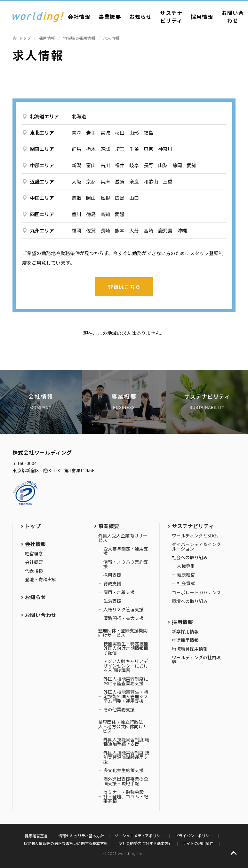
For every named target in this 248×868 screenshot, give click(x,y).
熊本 (120, 230)
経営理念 (34, 553)
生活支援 (112, 601)
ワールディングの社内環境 (196, 660)
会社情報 (79, 17)
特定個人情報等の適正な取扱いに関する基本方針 (66, 843)
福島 (148, 133)
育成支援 (112, 583)
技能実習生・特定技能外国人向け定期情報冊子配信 (126, 648)
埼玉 (120, 149)
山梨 (163, 165)
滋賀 (120, 181)
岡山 (91, 198)
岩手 (91, 133)
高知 (105, 214)
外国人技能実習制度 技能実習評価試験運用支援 (126, 757)
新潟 (76, 165)
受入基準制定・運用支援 (126, 551)
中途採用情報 (185, 640)
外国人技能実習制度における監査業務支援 (126, 681)
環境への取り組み (190, 601)
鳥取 (76, 198)
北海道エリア (44, 116)
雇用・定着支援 (119, 592)
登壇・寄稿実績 (41, 579)
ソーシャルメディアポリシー (139, 836)
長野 (148, 165)
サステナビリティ (171, 17)
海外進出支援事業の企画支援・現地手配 (126, 781)
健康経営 (186, 575)
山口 (134, 198)
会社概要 (34, 562)
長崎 (105, 230)
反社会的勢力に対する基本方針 (145, 843)
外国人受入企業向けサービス (123, 538)
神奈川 (165, 149)
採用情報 (202, 17)
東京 (148, 149)
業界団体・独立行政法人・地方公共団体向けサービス (123, 726)
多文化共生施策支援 (124, 770)
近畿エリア (42, 181)
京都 (91, 181)
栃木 (91, 149)
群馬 (76, 149)
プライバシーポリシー (194, 836)
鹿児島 (165, 230)
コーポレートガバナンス (196, 592)
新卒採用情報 (185, 631)
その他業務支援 (119, 709)
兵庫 (105, 181)
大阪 (76, 181)
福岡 (76, 230)
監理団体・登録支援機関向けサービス (123, 633)
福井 (120, 165)
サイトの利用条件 (199, 843)
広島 (120, 198)
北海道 (79, 116)
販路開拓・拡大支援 (124, 618)
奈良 (134, 181)
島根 (105, 198)
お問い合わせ (41, 615)
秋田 (120, 133)
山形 (134, 133)
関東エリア (42, 149)
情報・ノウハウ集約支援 (126, 564)
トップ (25, 38)
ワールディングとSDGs (195, 536)
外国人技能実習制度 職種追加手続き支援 (126, 742)
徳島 (91, 214)
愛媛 (120, 214)
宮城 (105, 133)
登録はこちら (124, 287)
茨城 (105, 149)
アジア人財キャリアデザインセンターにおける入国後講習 (126, 666)
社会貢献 (186, 583)
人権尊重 (186, 566)
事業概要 (110, 17)
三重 (168, 181)
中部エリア (42, 165)
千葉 (134, 149)
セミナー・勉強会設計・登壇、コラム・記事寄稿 (126, 796)
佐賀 (91, 230)
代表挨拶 (34, 571)
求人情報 (111, 38)
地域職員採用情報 (79, 38)
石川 (105, 165)
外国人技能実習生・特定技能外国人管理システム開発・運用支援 (126, 696)
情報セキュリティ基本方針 (81, 836)
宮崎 (148, 230)
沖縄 (182, 230)
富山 (91, 165)
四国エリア (42, 214)
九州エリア (42, 230)
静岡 (177, 165)
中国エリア (42, 198)
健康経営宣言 (36, 836)
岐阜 (134, 165)
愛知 (192, 165)
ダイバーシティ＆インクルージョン (196, 546)
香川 (76, 214)
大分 (134, 230)
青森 (76, 133)
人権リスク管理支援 (124, 609)
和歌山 (151, 181)
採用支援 (112, 575)
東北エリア (42, 133)
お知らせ (140, 17)
